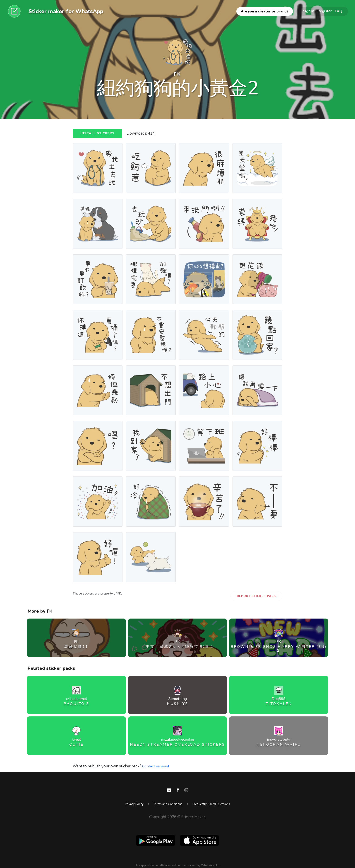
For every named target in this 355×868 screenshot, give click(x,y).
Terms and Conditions (168, 804)
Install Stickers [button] (98, 134)
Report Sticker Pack (256, 596)
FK (177, 74)
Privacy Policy (134, 804)
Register (325, 11)
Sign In (309, 11)
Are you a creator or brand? (265, 11)
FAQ (339, 11)
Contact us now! (156, 766)
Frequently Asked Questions (211, 804)
